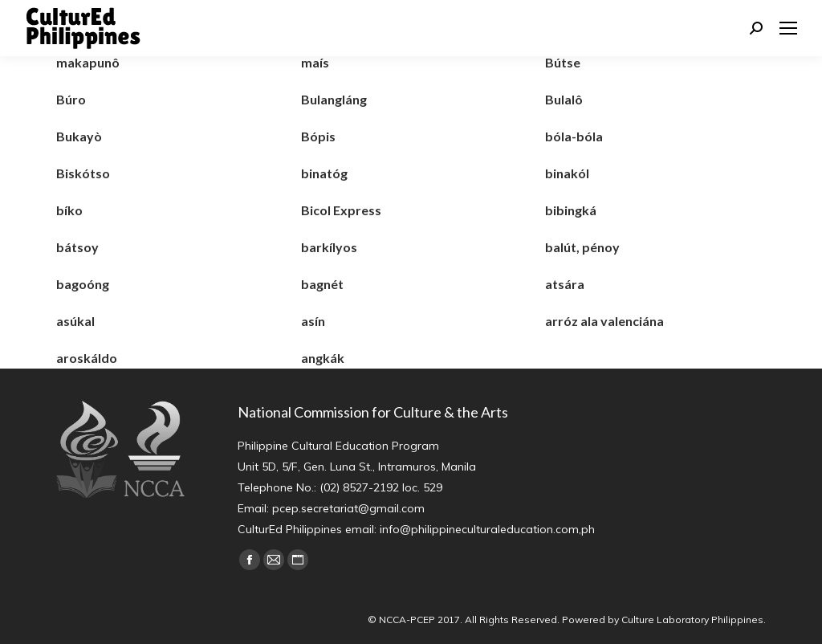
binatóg (324, 173)
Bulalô (564, 99)
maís (315, 62)
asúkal (75, 321)
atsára (565, 284)
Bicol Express (341, 210)
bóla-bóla (574, 136)
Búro (71, 99)
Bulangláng (334, 99)
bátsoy (77, 247)
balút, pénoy (582, 247)
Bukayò (79, 136)
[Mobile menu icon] (788, 28)
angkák (323, 358)
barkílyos (329, 247)
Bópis (318, 136)
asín (313, 321)
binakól (567, 173)
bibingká (571, 210)
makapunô (88, 62)
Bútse (563, 62)
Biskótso (83, 173)
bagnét (322, 284)
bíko (69, 210)
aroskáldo (87, 358)
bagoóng (83, 284)
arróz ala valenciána (604, 321)
